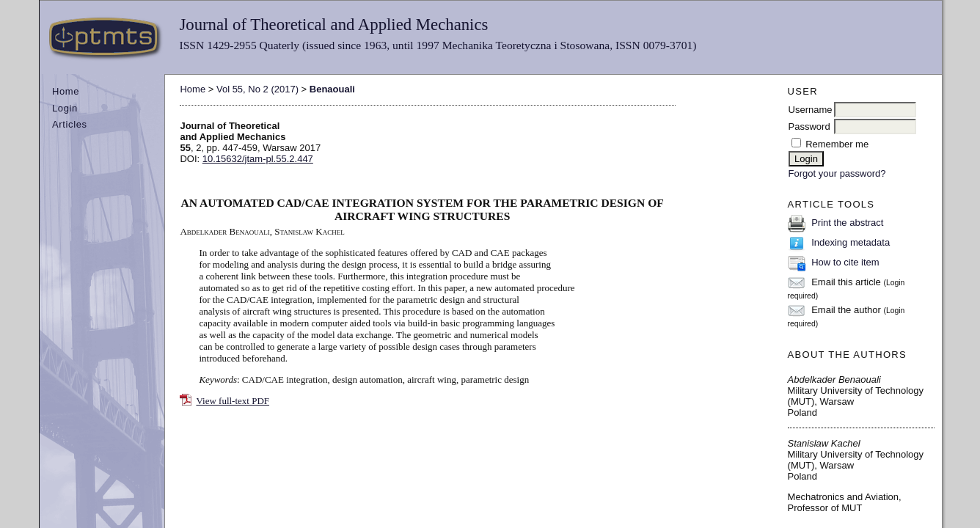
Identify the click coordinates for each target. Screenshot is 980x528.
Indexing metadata (851, 242)
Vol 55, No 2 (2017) (257, 89)
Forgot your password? (837, 173)
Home (66, 91)
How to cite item (845, 262)
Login (65, 108)
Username (811, 110)
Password (809, 126)
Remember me (837, 144)
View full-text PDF (233, 401)
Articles (70, 124)
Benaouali (332, 89)
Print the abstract (847, 223)
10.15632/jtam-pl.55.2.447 (258, 159)
